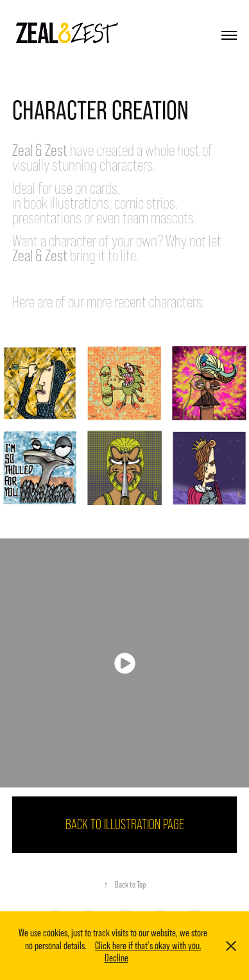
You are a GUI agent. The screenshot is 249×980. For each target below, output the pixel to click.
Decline (116, 958)
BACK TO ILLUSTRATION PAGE (125, 824)
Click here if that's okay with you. (148, 945)
